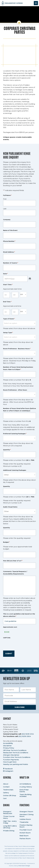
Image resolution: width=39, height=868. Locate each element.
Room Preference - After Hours (15, 390)
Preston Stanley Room (26, 826)
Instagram (8, 771)
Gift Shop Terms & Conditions (15, 750)
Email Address (9, 252)
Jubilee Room (25, 819)
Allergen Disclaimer (11, 755)
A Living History (26, 787)
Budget (6, 542)
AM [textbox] (22, 294)
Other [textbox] (6, 475)
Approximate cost (10, 627)
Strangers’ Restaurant (8, 812)
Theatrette (24, 822)
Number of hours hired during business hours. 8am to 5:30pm (18, 368)
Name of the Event (10, 230)
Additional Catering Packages (15, 470)
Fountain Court (26, 830)
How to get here (10, 762)
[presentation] (19, 644)
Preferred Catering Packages (15, 434)
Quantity (7, 450)
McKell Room (25, 833)
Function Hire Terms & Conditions (17, 757)
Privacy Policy (9, 748)
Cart (5, 798)
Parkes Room (25, 839)
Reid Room (24, 836)
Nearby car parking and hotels (16, 764)
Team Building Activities (26, 795)
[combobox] (23, 295)
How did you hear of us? (13, 561)
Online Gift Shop (10, 795)
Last (5, 209)
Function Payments (11, 760)
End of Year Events (24, 791)
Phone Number (9, 241)
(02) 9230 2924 (25, 736)
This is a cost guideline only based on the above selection (19, 615)
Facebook (8, 769)
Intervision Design (24, 866)
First (5, 199)
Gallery (6, 793)
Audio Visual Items (10, 507)
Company (7, 220)
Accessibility (8, 743)
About (6, 784)
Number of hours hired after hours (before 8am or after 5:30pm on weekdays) (19, 410)
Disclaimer (7, 746)
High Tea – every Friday (10, 822)
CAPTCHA (7, 638)
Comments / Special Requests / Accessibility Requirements (15, 573)
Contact (6, 787)
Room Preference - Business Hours (17, 349)
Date (5, 274)
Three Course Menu (9, 817)
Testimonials (8, 790)
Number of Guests (11, 263)
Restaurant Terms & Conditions (16, 753)
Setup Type (8, 333)
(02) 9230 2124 (28, 734)
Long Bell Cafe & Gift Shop (10, 827)
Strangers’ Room (26, 812)
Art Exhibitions (25, 784)
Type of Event (9, 319)
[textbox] (19, 323)
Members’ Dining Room (27, 815)
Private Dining (9, 831)
